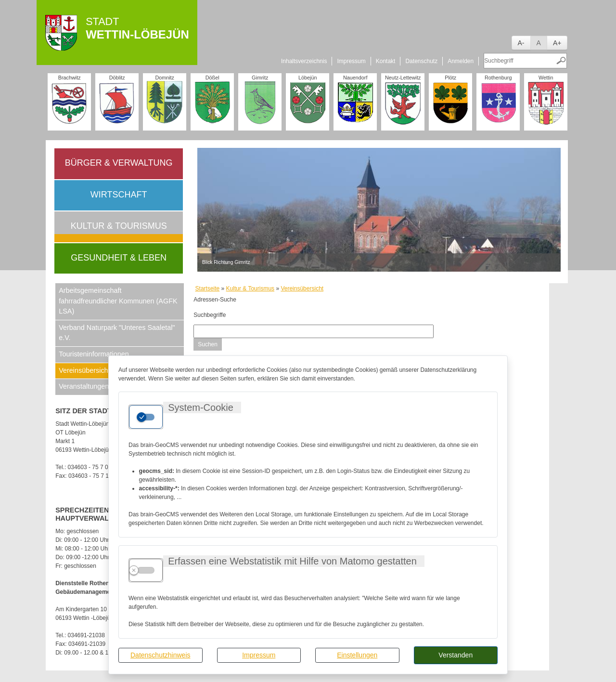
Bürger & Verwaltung (119, 163)
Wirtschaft (119, 195)
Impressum (259, 655)
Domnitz (165, 78)
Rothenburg (498, 78)
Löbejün (308, 78)
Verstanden (456, 655)
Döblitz (117, 78)
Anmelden (461, 61)
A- (521, 43)
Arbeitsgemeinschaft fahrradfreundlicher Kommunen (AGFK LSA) (118, 301)
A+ (557, 43)
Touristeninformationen (94, 354)
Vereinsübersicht (302, 289)
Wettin (546, 78)
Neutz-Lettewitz (403, 78)
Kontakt (386, 61)
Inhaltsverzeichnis (304, 61)
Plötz (450, 78)
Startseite (208, 289)
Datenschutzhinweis (160, 655)
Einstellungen (357, 655)
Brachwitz (70, 78)
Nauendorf (355, 78)
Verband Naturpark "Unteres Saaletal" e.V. (117, 333)
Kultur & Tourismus (119, 226)
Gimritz (260, 78)
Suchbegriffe (210, 315)
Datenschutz (421, 61)
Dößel (212, 78)
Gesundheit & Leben (119, 258)
